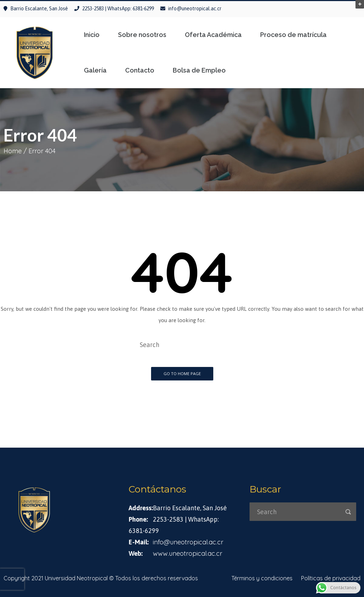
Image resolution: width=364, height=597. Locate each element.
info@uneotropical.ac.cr (195, 9)
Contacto (140, 70)
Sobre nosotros (142, 35)
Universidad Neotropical (76, 578)
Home (13, 151)
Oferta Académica (213, 35)
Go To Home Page (182, 374)
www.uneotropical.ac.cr (188, 553)
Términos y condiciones (262, 578)
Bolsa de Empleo (199, 70)
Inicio (92, 35)
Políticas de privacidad (331, 578)
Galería (95, 70)
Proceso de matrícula (293, 35)
